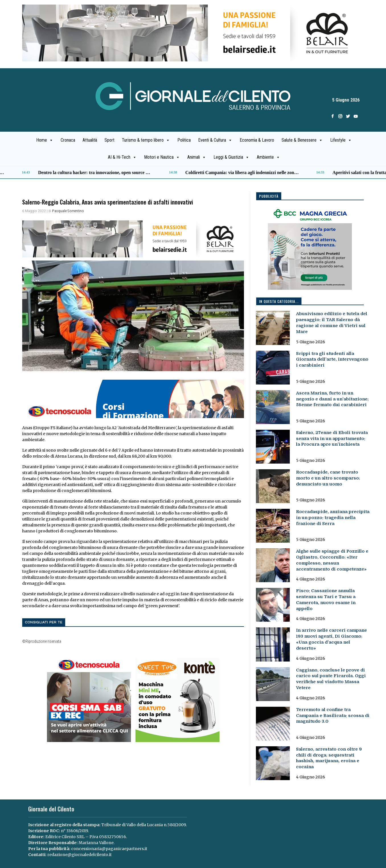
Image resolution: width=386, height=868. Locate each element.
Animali (197, 157)
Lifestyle (341, 140)
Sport (109, 140)
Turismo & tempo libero (146, 140)
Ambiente (268, 157)
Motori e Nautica (162, 157)
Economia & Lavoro (257, 140)
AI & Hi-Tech (122, 157)
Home (45, 140)
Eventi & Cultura (215, 140)
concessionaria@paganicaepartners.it (109, 849)
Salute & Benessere (302, 140)
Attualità (90, 140)
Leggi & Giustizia (231, 157)
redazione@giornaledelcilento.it (79, 855)
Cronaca (68, 140)
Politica (184, 140)
